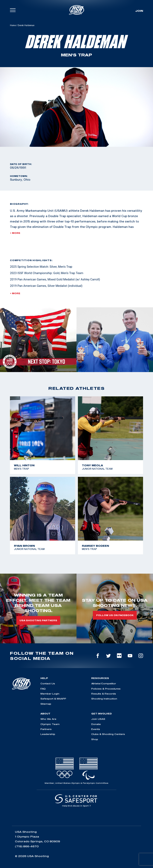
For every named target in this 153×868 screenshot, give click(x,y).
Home (13, 25)
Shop (95, 739)
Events (96, 729)
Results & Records (104, 694)
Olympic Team (50, 724)
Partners (46, 729)
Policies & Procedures (106, 689)
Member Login (50, 694)
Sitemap (46, 704)
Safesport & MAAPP (53, 699)
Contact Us (48, 683)
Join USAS (98, 719)
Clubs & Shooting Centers (108, 734)
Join (139, 11)
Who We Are (48, 719)
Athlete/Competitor (104, 683)
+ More (15, 233)
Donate (96, 724)
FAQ (43, 689)
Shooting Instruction (104, 699)
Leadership (48, 734)
